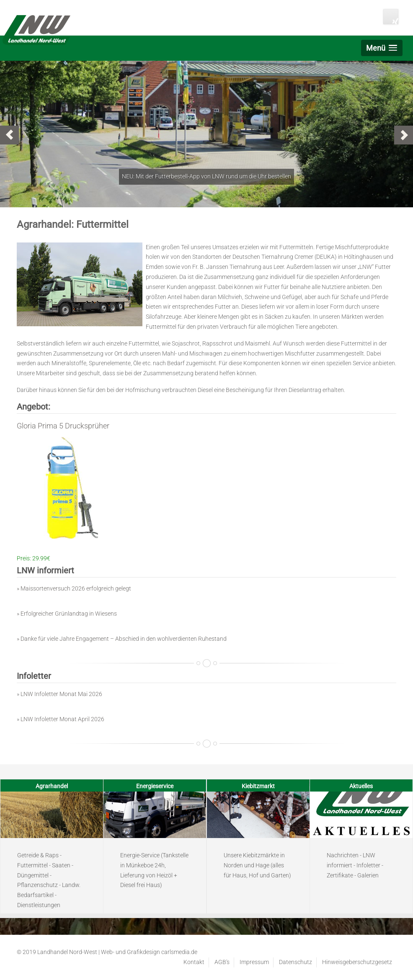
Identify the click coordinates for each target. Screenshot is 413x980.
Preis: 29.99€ (34, 558)
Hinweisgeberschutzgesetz (357, 962)
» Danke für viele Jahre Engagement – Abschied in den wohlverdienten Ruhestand (122, 639)
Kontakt (194, 962)
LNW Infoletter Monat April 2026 (62, 719)
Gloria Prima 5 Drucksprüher (63, 426)
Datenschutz (296, 962)
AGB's (222, 962)
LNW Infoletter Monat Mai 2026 (61, 694)
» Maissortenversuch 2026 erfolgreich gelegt (74, 588)
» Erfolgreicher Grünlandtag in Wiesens (67, 614)
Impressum (254, 962)
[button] (382, 48)
